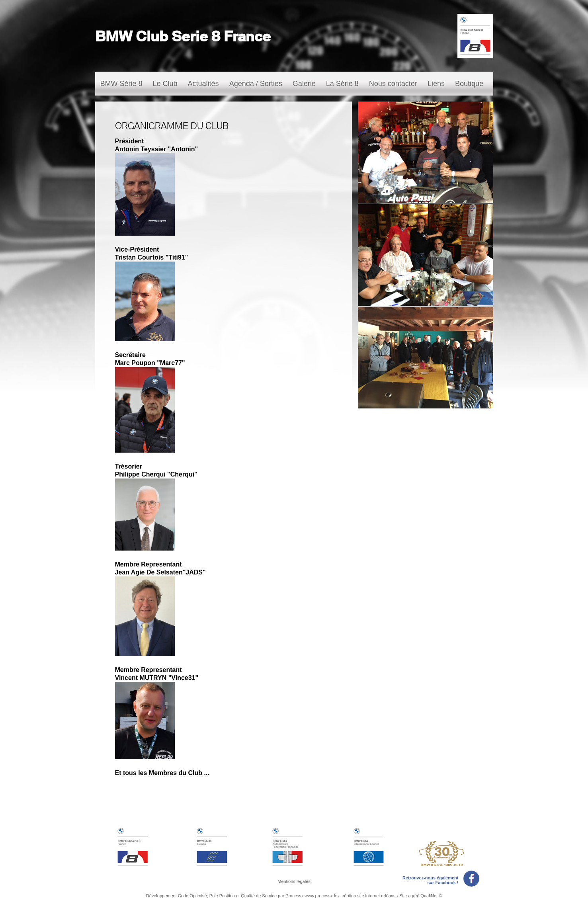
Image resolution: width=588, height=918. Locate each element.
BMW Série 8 (121, 84)
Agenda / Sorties (256, 84)
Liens (436, 84)
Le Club (165, 84)
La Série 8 (342, 84)
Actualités (203, 84)
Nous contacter (393, 84)
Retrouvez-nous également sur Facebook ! (441, 879)
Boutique (469, 84)
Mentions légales (294, 881)
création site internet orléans (368, 896)
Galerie (304, 84)
